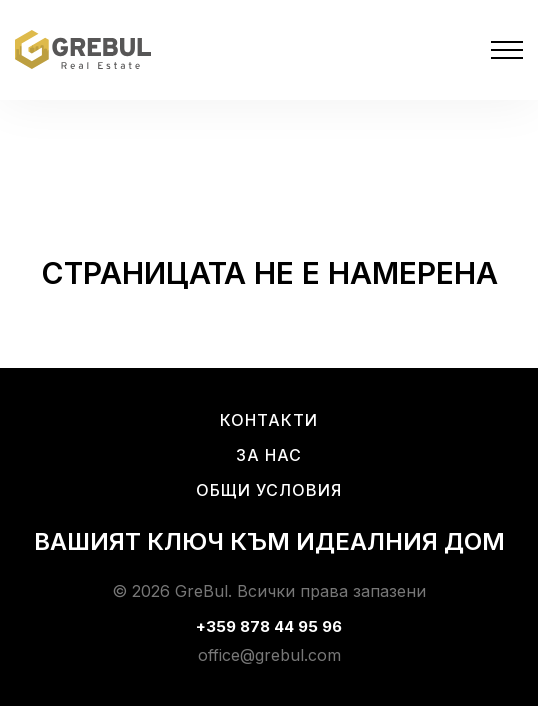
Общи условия (269, 490)
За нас (269, 455)
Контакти (269, 420)
